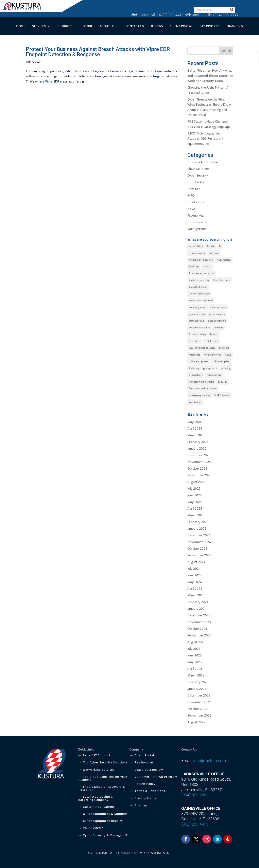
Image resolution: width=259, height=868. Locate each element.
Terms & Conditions (150, 791)
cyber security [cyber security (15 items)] (197, 314)
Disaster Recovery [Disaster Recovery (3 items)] (199, 328)
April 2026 (195, 428)
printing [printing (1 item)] (226, 368)
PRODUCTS (65, 26)
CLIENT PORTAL (181, 26)
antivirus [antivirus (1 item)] (214, 253)
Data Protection (199, 182)
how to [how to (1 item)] (214, 334)
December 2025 (199, 455)
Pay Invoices (144, 762)
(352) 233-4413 (171, 15)
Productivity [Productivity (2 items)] (196, 375)
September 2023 (199, 635)
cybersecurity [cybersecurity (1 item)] (217, 314)
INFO (191, 195)
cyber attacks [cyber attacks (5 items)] (218, 307)
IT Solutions (196, 202)
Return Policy (145, 784)
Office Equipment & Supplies (105, 814)
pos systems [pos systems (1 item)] (210, 368)
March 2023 (196, 675)
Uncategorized (198, 222)
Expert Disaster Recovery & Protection (101, 788)
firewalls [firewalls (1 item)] (219, 328)
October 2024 (197, 548)
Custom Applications (99, 807)
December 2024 (199, 535)
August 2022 (196, 722)
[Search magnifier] (232, 10)
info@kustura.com (210, 761)
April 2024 (195, 589)
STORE (88, 26)
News (191, 209)
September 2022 (199, 715)
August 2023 (196, 642)
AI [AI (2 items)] (220, 246)
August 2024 (196, 562)
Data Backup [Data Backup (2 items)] (196, 321)
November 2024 (199, 542)
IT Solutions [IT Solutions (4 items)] (211, 341)
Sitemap (141, 805)
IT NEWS (157, 26)
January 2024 (197, 609)
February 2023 (198, 682)
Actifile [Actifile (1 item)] (211, 246)
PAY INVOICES (210, 26)
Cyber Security (198, 175)
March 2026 (196, 435)
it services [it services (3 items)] (195, 341)
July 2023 (194, 649)
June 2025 (195, 495)
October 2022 (197, 709)
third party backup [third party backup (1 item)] (200, 395)
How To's (194, 189)
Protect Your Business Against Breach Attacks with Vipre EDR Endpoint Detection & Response (98, 52)
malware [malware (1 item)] (224, 348)
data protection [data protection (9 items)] (217, 321)
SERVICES (39, 26)
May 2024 (195, 582)
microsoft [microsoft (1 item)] (194, 355)
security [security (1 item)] (223, 382)
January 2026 (197, 448)
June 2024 (195, 575)
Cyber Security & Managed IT (105, 835)
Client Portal (144, 755)
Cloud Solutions (198, 169)
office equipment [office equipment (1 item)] (199, 361)
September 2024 (199, 555)
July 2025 (194, 488)
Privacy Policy (145, 798)
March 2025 (196, 515)
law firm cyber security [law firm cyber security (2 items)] (202, 348)
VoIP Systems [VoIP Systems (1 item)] (222, 395)
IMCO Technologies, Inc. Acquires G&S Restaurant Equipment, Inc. (205, 138)
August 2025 (196, 482)
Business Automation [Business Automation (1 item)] (202, 273)
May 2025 (195, 502)
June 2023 (195, 655)
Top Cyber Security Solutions (105, 762)
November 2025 (199, 462)
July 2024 (194, 568)
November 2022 (199, 702)
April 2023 (195, 669)
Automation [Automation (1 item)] (224, 260)
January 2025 (197, 528)
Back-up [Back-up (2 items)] (194, 266)
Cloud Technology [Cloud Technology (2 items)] (199, 294)
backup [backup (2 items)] (207, 266)
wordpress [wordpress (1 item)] (195, 402)
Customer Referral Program (156, 777)
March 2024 (196, 595)
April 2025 (195, 508)
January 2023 (197, 689)
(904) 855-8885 (226, 15)
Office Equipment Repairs (103, 821)
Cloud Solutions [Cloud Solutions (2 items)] (198, 287)
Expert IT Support (97, 755)
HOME (21, 26)
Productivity (196, 215)
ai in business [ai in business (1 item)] (197, 253)
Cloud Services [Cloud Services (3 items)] (222, 280)
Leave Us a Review (149, 770)
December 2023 (199, 615)
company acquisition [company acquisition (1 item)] (201, 300)
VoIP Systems (197, 229)
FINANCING (235, 26)
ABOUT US (107, 26)
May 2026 (195, 422)
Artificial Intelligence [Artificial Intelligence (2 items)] (201, 260)
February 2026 (198, 442)
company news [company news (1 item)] (198, 307)
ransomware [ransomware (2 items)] (214, 375)
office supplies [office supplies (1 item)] (221, 361)
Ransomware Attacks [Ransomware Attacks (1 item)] (201, 382)
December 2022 (199, 695)
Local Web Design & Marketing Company (95, 798)
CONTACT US (135, 26)
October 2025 (197, 468)
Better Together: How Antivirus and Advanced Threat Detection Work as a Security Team (210, 76)
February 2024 (198, 602)
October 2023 (197, 629)
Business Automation (203, 162)
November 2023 (199, 622)
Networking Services (99, 770)
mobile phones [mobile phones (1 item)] (212, 355)
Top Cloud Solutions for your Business (102, 778)
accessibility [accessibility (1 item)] (196, 246)
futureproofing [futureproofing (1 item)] (198, 334)
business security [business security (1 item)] (199, 280)
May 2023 (195, 662)
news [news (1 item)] (228, 355)
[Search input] (213, 10)
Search (226, 51)
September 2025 (199, 475)
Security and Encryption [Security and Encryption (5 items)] (203, 388)
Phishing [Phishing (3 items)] (194, 368)
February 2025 (198, 522)
